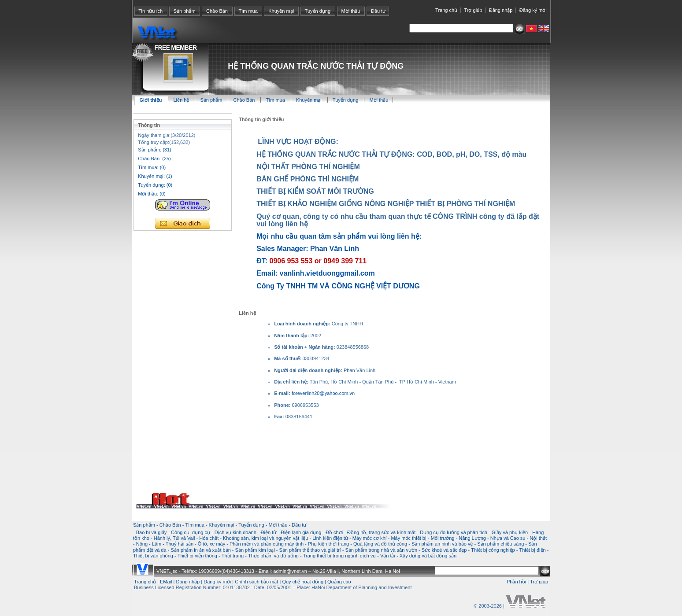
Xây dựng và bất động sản (428, 556)
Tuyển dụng (318, 11)
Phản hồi (516, 582)
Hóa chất (209, 538)
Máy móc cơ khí (370, 538)
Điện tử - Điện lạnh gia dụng (291, 532)
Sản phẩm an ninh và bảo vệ (442, 544)
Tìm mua (248, 11)
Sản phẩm (185, 11)
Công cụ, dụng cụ (191, 532)
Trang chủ (446, 10)
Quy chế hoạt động (303, 582)
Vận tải (388, 556)
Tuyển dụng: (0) (155, 185)
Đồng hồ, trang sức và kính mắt (381, 532)
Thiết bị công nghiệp (493, 550)
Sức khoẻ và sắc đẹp (444, 550)
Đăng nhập (501, 10)
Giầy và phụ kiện (510, 532)
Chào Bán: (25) (154, 159)
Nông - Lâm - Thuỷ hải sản (165, 544)
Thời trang (233, 556)
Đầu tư (378, 11)
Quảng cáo (339, 582)
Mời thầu (351, 11)
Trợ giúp (473, 10)
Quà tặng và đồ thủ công (380, 544)
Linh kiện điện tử (330, 538)
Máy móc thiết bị (409, 538)
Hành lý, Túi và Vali (174, 538)
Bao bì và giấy (152, 532)
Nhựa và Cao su (508, 538)
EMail (166, 582)
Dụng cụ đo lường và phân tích (454, 532)
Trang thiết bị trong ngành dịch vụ (339, 556)
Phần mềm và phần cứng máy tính (267, 544)
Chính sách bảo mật (256, 582)
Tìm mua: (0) (152, 167)
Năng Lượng (472, 538)
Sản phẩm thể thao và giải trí (310, 550)
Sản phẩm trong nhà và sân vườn (381, 550)
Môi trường (443, 538)
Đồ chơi (334, 532)
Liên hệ (182, 100)
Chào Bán (217, 11)
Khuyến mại (281, 11)
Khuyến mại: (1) (155, 176)
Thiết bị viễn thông (197, 556)
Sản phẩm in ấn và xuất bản (200, 550)
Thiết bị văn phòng (153, 556)
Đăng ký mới (533, 10)
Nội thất (538, 538)
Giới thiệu (151, 100)
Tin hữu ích (150, 11)
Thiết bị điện (532, 550)
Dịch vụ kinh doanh (235, 532)
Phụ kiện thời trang (328, 544)
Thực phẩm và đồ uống (273, 556)
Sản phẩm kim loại (255, 550)
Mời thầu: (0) (152, 194)
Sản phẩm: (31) (155, 150)
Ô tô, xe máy (211, 544)
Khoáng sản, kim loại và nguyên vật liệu (265, 538)
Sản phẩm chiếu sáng (500, 544)
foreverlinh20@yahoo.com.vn (323, 393)
